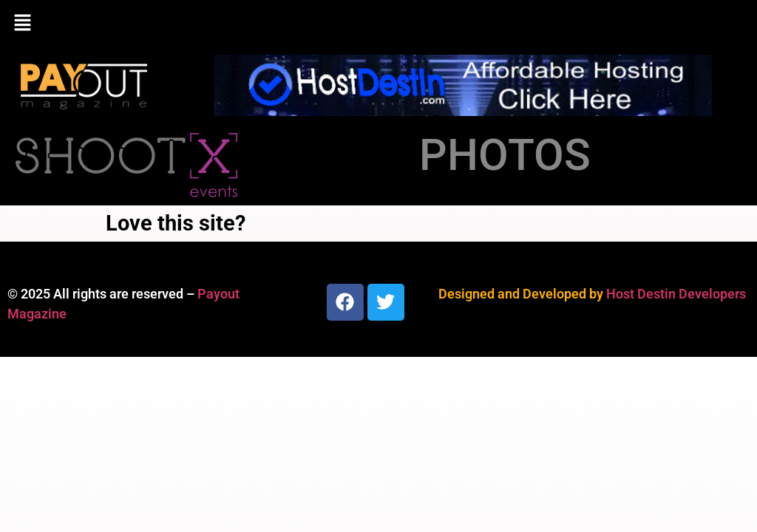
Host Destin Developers (676, 294)
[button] (378, 24)
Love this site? (176, 223)
